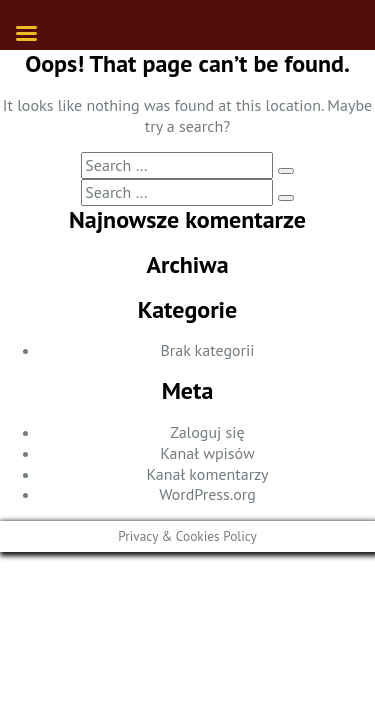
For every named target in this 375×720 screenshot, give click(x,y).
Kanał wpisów (207, 453)
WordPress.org (207, 494)
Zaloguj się (207, 432)
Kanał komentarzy (207, 474)
